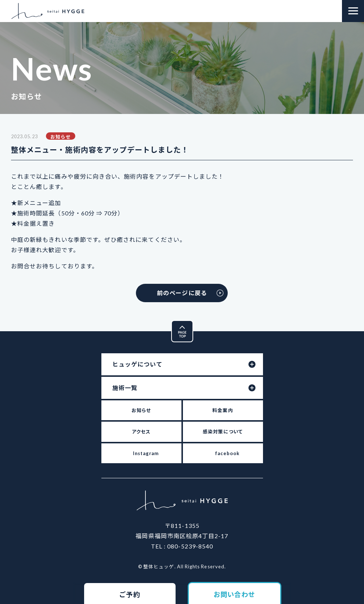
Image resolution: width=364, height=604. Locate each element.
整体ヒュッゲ (48, 11)
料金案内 (223, 410)
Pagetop (193, 326)
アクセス (141, 432)
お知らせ (141, 410)
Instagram (146, 453)
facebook (228, 453)
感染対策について (223, 432)
